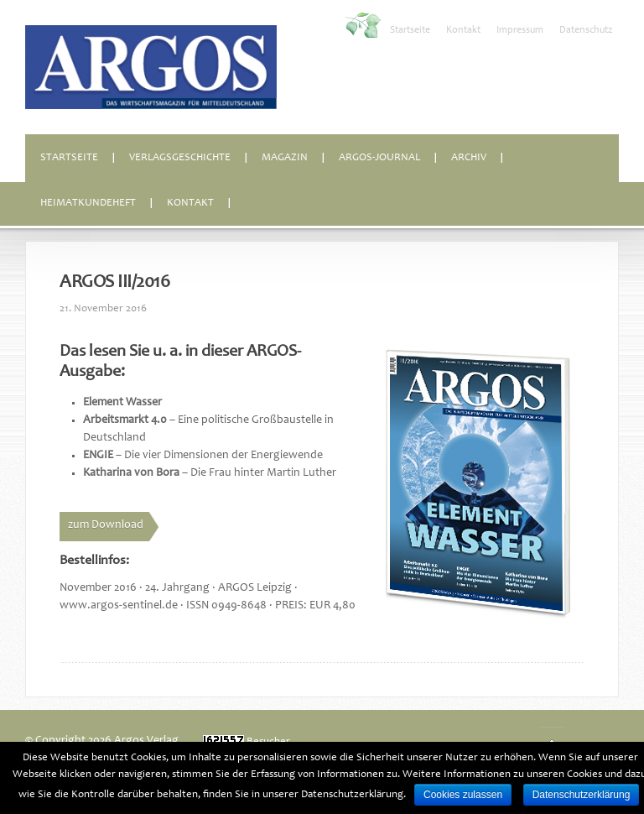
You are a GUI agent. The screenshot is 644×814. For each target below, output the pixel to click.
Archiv (469, 158)
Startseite (410, 30)
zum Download (106, 525)
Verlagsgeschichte (180, 158)
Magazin (285, 158)
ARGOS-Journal (379, 158)
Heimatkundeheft (88, 203)
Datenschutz (586, 30)
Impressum (520, 30)
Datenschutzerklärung (582, 795)
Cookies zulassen (463, 795)
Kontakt (463, 30)
